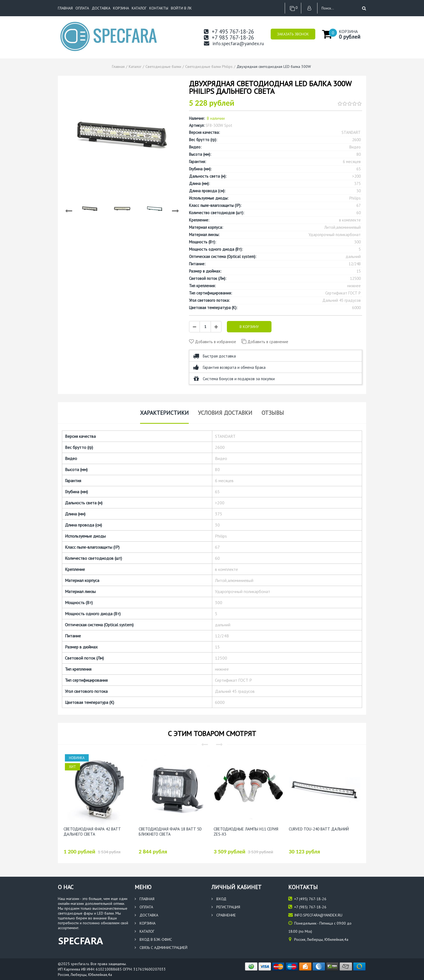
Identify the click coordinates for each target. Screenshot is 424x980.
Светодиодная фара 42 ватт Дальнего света (92, 832)
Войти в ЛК (181, 8)
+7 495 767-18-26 (229, 32)
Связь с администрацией (161, 948)
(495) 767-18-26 (307, 899)
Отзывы (273, 413)
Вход (219, 899)
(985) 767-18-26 (307, 907)
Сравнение (224, 915)
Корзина (121, 8)
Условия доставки (225, 413)
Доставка (101, 8)
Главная (65, 8)
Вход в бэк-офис (153, 939)
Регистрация (226, 907)
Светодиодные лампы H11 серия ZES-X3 (246, 832)
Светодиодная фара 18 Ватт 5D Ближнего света (170, 832)
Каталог (139, 8)
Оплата (82, 8)
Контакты (159, 8)
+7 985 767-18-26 (229, 37)
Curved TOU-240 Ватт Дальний (319, 829)
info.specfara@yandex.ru (234, 43)
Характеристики (164, 413)
